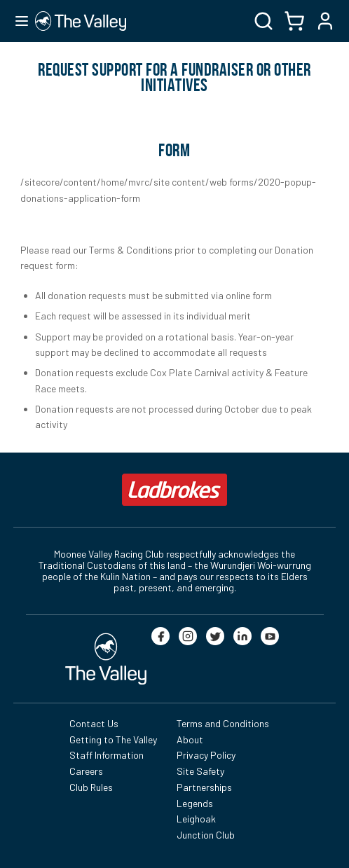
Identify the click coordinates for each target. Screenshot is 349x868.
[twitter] (215, 636)
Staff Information (107, 755)
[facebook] (160, 636)
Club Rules (91, 787)
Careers (86, 771)
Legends (195, 803)
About (190, 739)
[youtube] (270, 636)
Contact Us (94, 723)
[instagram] (188, 636)
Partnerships (204, 787)
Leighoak (196, 819)
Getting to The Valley (113, 739)
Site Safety (200, 771)
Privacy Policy (206, 755)
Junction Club (206, 835)
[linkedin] (242, 636)
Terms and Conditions (223, 723)
